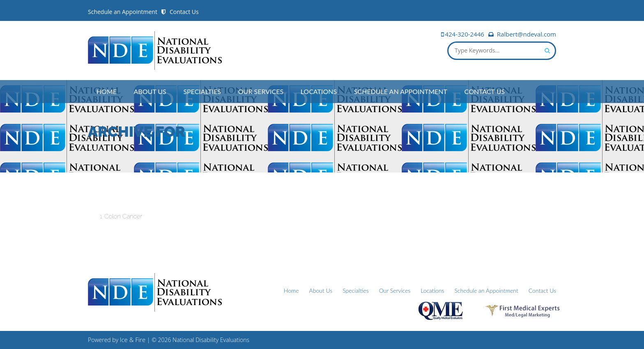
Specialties (202, 91)
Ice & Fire (133, 340)
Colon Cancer (123, 216)
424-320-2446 (464, 34)
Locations (319, 91)
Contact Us (184, 12)
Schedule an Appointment (123, 12)
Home (107, 91)
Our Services (261, 91)
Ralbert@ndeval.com (527, 34)
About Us (150, 91)
